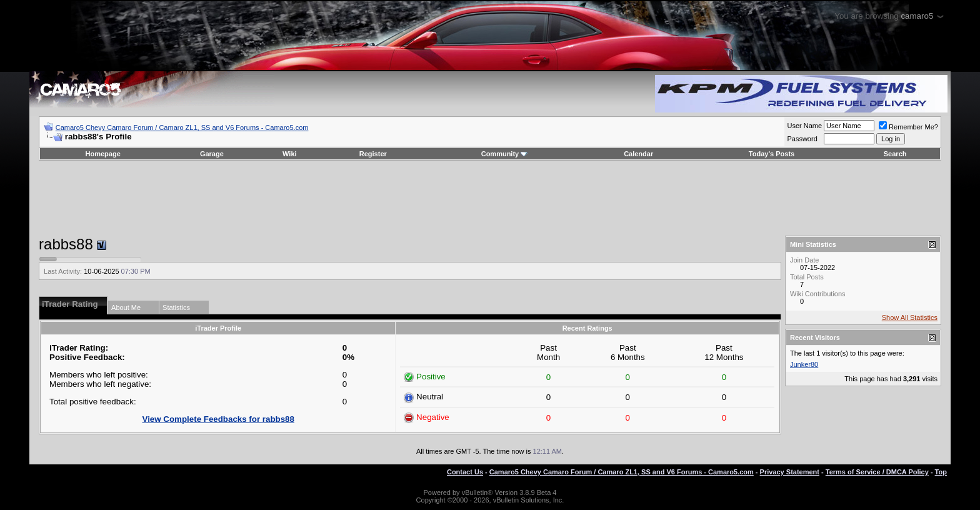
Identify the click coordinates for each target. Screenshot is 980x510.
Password (802, 139)
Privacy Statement (790, 472)
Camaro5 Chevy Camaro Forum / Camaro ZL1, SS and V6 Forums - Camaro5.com (182, 127)
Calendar (638, 154)
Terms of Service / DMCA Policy (877, 472)
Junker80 (804, 364)
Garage (212, 154)
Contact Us (465, 472)
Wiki (290, 154)
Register (373, 154)
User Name (804, 126)
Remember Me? (908, 127)
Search (895, 154)
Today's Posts (772, 154)
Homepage (103, 154)
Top (941, 472)
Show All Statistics (910, 317)
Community (505, 154)
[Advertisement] (490, 198)
